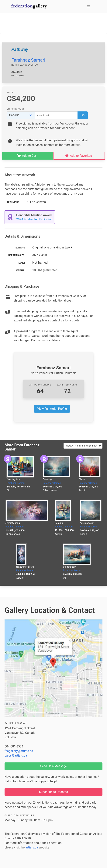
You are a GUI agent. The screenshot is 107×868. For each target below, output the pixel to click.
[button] (88, 6)
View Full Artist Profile (52, 409)
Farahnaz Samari (28, 60)
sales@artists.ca (16, 756)
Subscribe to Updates (53, 792)
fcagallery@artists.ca (19, 751)
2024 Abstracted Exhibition (34, 219)
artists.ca (32, 847)
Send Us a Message (53, 766)
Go (83, 115)
